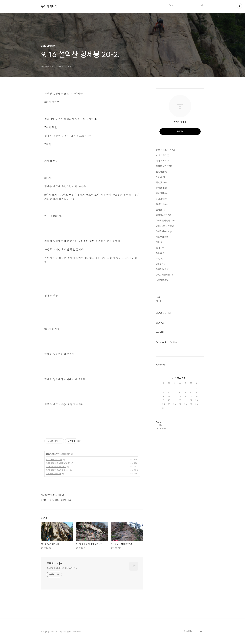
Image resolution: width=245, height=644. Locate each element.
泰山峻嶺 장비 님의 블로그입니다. (62, 568)
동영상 (161, 183)
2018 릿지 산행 (165, 221)
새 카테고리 (163, 155)
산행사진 (162, 172)
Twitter (173, 342)
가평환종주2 (164, 215)
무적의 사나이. (50, 6)
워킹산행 (162, 237)
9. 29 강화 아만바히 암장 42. (58, 463)
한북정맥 (162, 188)
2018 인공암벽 (164, 232)
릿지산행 (162, 194)
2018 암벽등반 (52, 454)
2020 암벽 (163, 269)
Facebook (161, 342)
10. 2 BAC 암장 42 (54, 460)
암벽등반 (162, 204)
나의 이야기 (163, 161)
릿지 (160, 242)
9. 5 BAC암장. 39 (53, 474)
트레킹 (161, 177)
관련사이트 (188, 631)
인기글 (168, 313)
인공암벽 (162, 199)
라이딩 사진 (164, 166)
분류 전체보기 (165, 150)
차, (157, 301)
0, (160, 301)
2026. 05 (180, 378)
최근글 (159, 313)
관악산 (161, 210)
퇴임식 (160, 253)
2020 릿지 (163, 264)
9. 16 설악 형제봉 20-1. (56, 467)
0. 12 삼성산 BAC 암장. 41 (57, 470)
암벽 (161, 248)
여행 (160, 259)
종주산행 (162, 280)
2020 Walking (164, 275)
